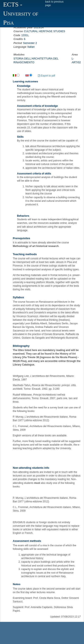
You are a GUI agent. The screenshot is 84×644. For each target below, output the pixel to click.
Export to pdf (47, 76)
